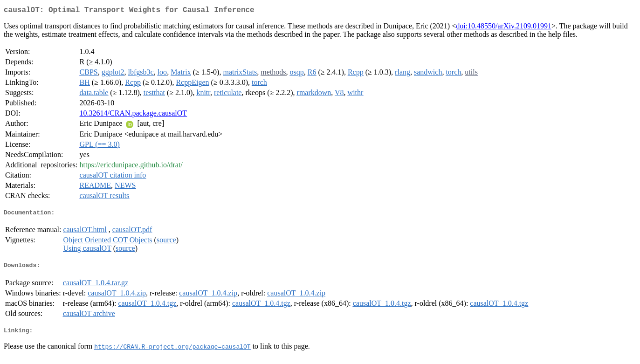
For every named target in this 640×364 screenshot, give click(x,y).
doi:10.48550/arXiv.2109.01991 (504, 28)
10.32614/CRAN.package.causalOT (134, 115)
